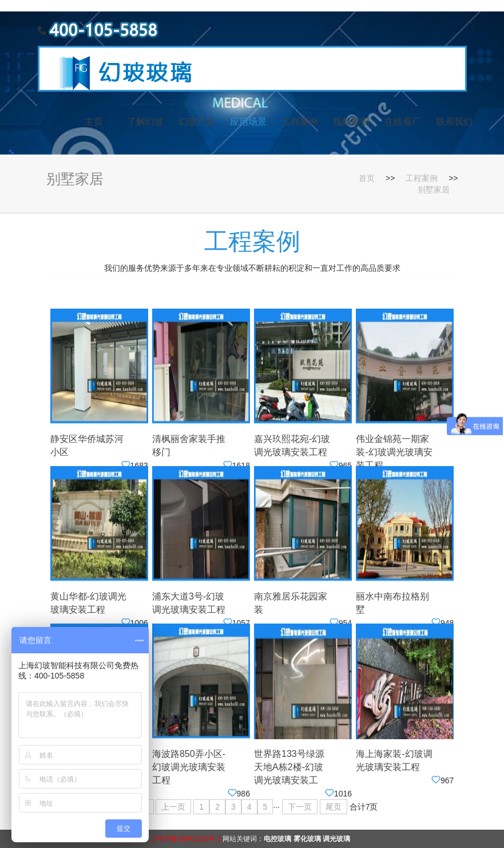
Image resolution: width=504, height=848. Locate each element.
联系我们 (454, 122)
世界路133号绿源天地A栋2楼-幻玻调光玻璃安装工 (289, 767)
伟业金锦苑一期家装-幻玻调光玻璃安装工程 (394, 452)
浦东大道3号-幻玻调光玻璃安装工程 (189, 603)
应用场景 (248, 122)
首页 (367, 178)
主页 (94, 122)
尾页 (334, 807)
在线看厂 (403, 122)
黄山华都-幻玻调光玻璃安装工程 (88, 603)
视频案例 (351, 122)
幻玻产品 (197, 122)
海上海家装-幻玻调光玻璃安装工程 (394, 760)
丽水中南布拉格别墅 (392, 603)
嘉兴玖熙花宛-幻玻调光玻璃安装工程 (292, 445)
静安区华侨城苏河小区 (87, 445)
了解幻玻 (145, 122)
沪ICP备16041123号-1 (186, 839)
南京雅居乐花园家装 (291, 603)
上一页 (173, 807)
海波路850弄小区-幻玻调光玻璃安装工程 (189, 767)
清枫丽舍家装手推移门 (189, 445)
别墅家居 (434, 190)
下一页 (300, 807)
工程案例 (300, 122)
